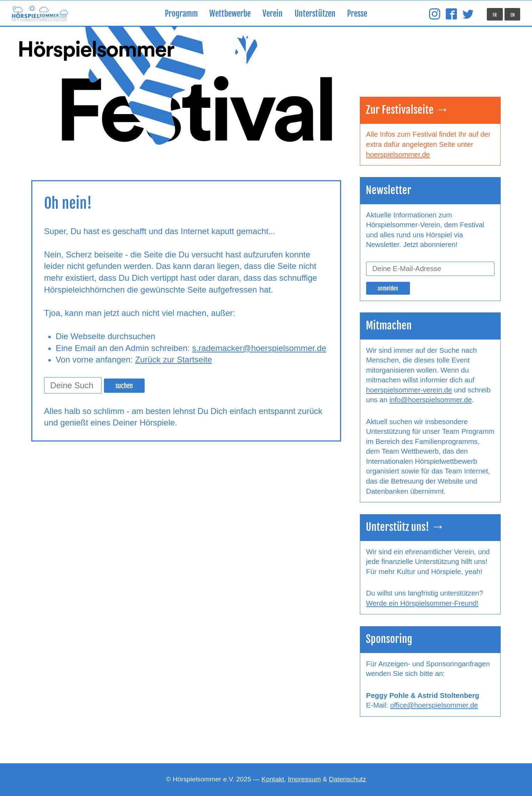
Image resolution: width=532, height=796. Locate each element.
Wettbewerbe (230, 14)
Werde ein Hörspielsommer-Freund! (422, 603)
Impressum (304, 779)
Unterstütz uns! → (405, 527)
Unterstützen (315, 14)
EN (513, 15)
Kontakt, (274, 779)
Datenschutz (348, 779)
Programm (181, 14)
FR (495, 15)
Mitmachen (389, 325)
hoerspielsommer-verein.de (409, 390)
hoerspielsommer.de (398, 154)
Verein (273, 14)
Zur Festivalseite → (408, 110)
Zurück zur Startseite (173, 360)
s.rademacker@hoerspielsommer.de (259, 348)
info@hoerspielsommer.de (431, 400)
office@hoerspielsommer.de (434, 705)
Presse (357, 14)
